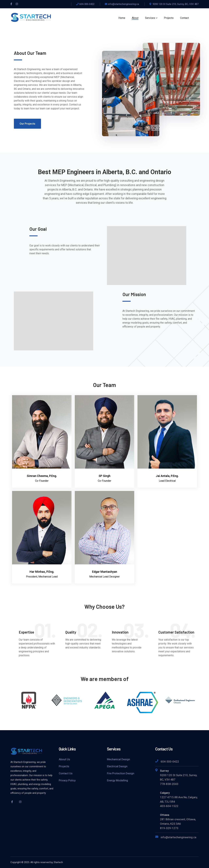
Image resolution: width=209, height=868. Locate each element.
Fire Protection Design (121, 773)
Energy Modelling (117, 780)
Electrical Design (117, 766)
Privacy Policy (67, 780)
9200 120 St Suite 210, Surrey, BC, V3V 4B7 (176, 4)
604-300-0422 (87, 4)
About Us (64, 759)
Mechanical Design (118, 759)
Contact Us (66, 773)
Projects (64, 766)
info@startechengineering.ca (124, 4)
